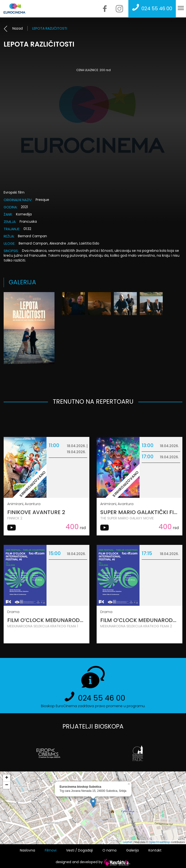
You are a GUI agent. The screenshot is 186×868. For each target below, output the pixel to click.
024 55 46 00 (151, 8)
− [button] (7, 785)
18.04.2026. (76, 446)
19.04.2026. (76, 452)
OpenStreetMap (159, 842)
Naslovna (27, 850)
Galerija (132, 850)
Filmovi (51, 850)
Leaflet (127, 842)
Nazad (13, 28)
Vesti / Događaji (79, 850)
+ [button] (7, 778)
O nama (109, 850)
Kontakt (155, 850)
